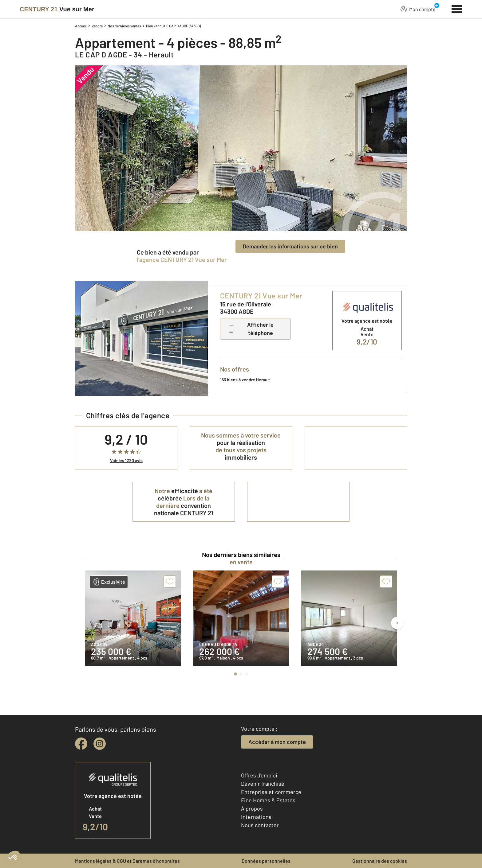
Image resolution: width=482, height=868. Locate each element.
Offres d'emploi (259, 775)
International (257, 817)
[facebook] (81, 744)
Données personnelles (266, 861)
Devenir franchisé (263, 784)
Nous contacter (260, 825)
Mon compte (418, 9)
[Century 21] (57, 9)
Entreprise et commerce (271, 792)
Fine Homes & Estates (268, 800)
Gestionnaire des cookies (380, 861)
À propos (252, 808)
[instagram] (100, 744)
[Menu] (457, 8)
